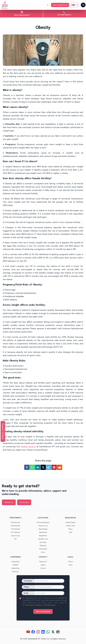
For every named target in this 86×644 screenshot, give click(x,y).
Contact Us (9, 502)
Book (60, 5)
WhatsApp (24, 502)
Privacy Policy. (51, 605)
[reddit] (60, 467)
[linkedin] (38, 467)
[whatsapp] (32, 467)
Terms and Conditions (33, 605)
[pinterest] (54, 467)
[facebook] (27, 467)
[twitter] (43, 467)
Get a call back (43, 612)
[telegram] (49, 467)
